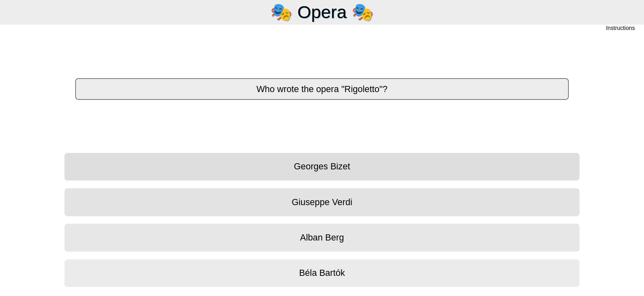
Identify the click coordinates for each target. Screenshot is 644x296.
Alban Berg (322, 237)
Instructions (621, 29)
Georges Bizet (322, 166)
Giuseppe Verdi (322, 202)
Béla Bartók (322, 273)
